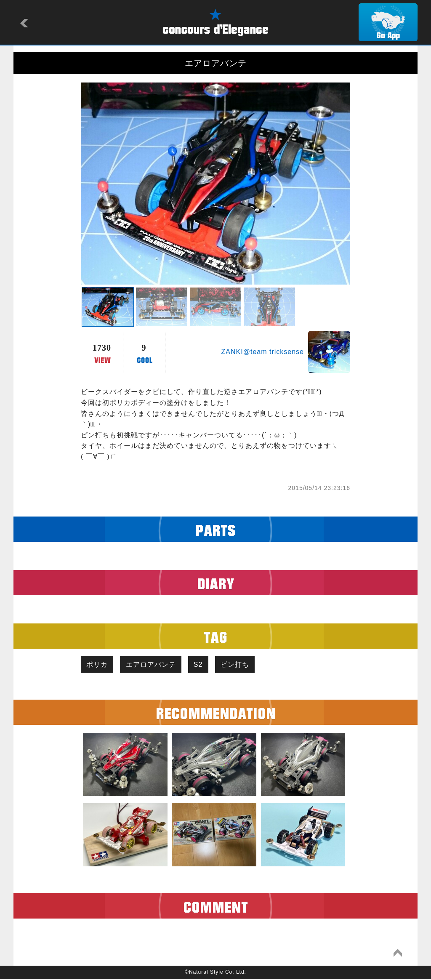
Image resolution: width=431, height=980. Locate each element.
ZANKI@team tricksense (263, 352)
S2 (204, 665)
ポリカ (98, 665)
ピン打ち (243, 665)
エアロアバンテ (154, 665)
